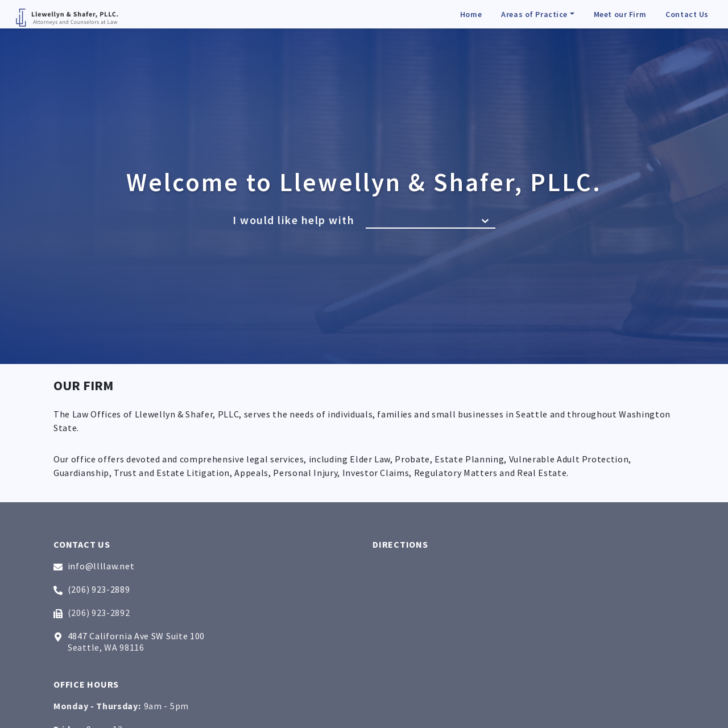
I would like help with (293, 220)
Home (471, 14)
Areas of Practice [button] (534, 14)
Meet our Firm (620, 14)
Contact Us (687, 14)
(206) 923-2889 (92, 589)
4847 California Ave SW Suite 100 (129, 636)
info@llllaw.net (94, 566)
